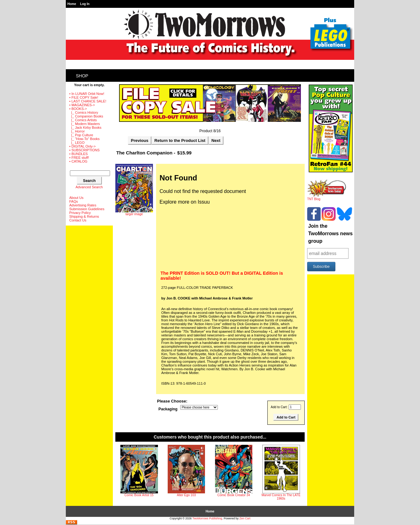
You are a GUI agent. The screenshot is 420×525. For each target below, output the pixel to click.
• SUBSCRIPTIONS (84, 150)
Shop (82, 76)
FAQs (74, 201)
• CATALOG (78, 161)
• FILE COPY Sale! (84, 97)
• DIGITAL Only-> (82, 146)
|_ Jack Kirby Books (85, 127)
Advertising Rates (83, 205)
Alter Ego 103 (186, 495)
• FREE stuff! (79, 158)
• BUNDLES (79, 154)
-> (78, 109)
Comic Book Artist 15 (139, 495)
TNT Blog (327, 198)
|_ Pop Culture (81, 135)
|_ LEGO (77, 143)
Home (72, 4)
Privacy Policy (80, 213)
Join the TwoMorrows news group (330, 234)
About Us (76, 198)
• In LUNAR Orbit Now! (87, 94)
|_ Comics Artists (83, 120)
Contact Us (78, 220)
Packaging (168, 409)
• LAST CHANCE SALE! (88, 101)
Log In (85, 4)
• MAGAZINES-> (82, 105)
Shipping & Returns (84, 216)
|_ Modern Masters (85, 124)
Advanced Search (89, 187)
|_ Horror (77, 131)
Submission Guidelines (87, 209)
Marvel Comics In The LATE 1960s (281, 497)
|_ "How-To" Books (84, 139)
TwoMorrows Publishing (207, 518)
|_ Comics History (84, 112)
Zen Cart (245, 518)
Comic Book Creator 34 (234, 495)
